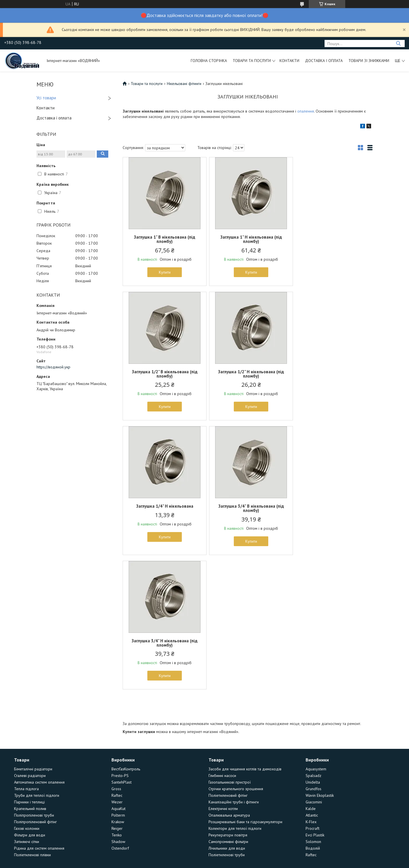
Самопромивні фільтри (228, 707)
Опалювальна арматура (229, 681)
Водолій (313, 714)
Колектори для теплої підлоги (235, 694)
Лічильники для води (227, 714)
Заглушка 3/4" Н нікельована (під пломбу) (163, 508)
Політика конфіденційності (251, 751)
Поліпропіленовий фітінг (35, 687)
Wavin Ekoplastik (320, 661)
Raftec (117, 661)
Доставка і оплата (324, 61)
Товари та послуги (252, 61)
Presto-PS (120, 641)
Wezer (117, 668)
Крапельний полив (30, 674)
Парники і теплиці (29, 668)
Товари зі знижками (369, 61)
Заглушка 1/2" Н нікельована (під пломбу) (163, 374)
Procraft (312, 694)
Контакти (289, 61)
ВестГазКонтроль (126, 635)
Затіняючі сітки (27, 707)
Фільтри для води (30, 701)
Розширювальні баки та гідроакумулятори (245, 687)
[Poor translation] (21, 784)
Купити (164, 272)
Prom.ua (232, 746)
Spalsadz (313, 641)
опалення (306, 111)
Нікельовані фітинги (184, 84)
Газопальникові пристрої (230, 648)
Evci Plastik (315, 701)
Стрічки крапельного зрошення (236, 654)
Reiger (117, 694)
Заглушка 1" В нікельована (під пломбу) (163, 239)
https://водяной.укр (53, 367)
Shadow (118, 707)
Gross (116, 654)
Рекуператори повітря (228, 701)
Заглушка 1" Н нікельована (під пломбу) (247, 239)
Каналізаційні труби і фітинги (234, 668)
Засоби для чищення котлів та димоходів (245, 635)
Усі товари (46, 98)
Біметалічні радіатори (33, 635)
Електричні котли (223, 674)
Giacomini (314, 668)
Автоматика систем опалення (39, 648)
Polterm (118, 681)
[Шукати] (398, 44)
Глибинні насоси (222, 641)
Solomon (313, 707)
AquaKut (118, 674)
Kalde (311, 674)
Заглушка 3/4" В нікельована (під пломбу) (332, 374)
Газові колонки (27, 694)
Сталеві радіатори (30, 641)
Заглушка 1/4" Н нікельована (247, 372)
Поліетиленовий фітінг (228, 661)
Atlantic (312, 681)
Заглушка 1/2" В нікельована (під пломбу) (332, 239)
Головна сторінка (209, 61)
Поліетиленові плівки (32, 720)
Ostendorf (120, 714)
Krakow (118, 687)
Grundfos (313, 654)
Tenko (117, 701)
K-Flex (311, 687)
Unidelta (313, 648)
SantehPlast (121, 648)
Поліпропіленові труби (34, 681)
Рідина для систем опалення (39, 714)
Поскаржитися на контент (206, 751)
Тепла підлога (26, 654)
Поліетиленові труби (227, 720)
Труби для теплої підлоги (37, 661)
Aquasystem (316, 635)
